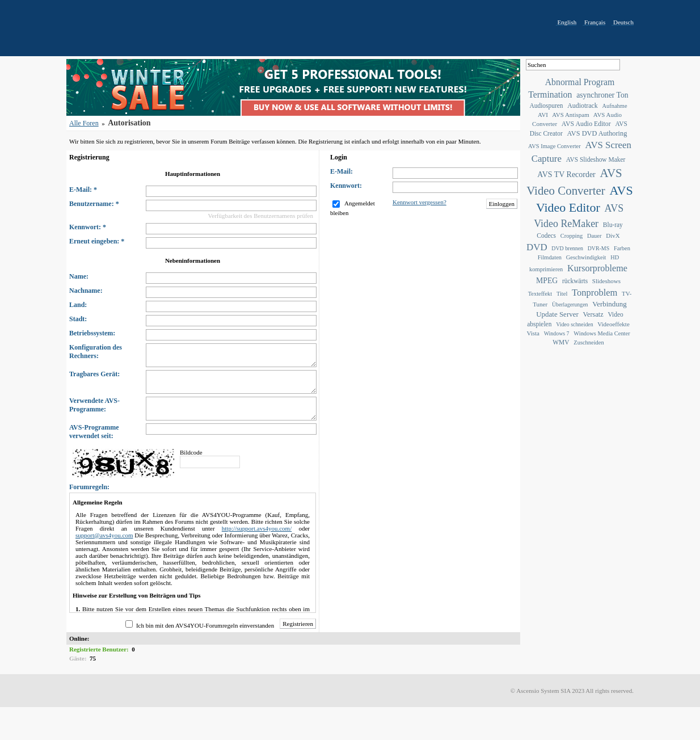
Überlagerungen (570, 304)
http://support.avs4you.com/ (257, 528)
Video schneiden (575, 324)
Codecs (546, 236)
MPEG (547, 281)
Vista (533, 333)
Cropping (572, 236)
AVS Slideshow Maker (596, 159)
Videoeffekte (613, 324)
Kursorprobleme (597, 268)
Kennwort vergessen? (419, 202)
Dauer (594, 236)
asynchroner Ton (602, 95)
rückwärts (575, 281)
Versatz (593, 314)
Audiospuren (546, 106)
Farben (622, 248)
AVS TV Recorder (566, 175)
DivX (613, 236)
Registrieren (298, 624)
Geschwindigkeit (586, 257)
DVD (537, 247)
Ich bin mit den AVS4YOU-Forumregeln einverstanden (205, 625)
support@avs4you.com (104, 535)
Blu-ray (613, 225)
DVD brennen (567, 248)
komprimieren (546, 269)
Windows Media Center (602, 333)
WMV (561, 342)
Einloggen (502, 204)
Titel (562, 294)
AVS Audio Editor (586, 124)
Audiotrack (582, 106)
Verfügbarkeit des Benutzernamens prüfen (261, 216)
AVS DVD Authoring (597, 133)
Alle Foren (84, 123)
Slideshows (606, 281)
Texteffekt (540, 294)
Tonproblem (594, 293)
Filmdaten (550, 257)
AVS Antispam (571, 115)
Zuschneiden (589, 342)
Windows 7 (557, 333)
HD (615, 257)
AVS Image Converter (554, 146)
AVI (543, 115)
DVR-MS (598, 248)
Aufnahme (614, 106)
